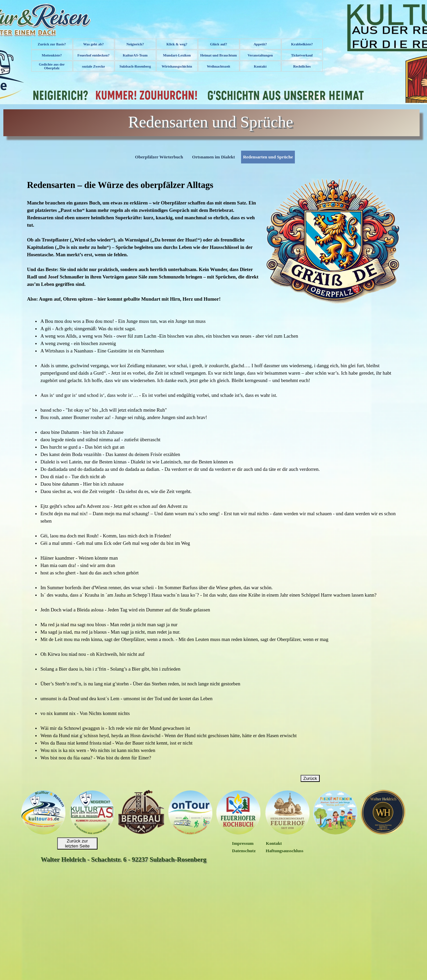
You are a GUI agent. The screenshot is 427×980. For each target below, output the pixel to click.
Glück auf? (219, 44)
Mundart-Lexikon (177, 55)
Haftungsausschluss (284, 851)
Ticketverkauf (302, 55)
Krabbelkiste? (302, 44)
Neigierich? (135, 44)
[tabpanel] (213, 241)
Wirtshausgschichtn (177, 66)
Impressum (243, 843)
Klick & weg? (177, 44)
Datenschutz (244, 851)
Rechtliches (302, 66)
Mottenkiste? (52, 55)
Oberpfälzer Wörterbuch (159, 157)
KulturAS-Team (135, 55)
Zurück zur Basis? (52, 44)
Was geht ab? (94, 44)
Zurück (310, 778)
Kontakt (260, 66)
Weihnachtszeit (218, 66)
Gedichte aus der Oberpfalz (52, 66)
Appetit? (260, 44)
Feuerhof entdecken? (93, 55)
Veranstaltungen (260, 55)
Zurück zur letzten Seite (77, 843)
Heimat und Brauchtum (219, 55)
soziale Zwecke (93, 66)
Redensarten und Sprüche (268, 157)
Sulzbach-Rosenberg (135, 66)
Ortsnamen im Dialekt (213, 157)
